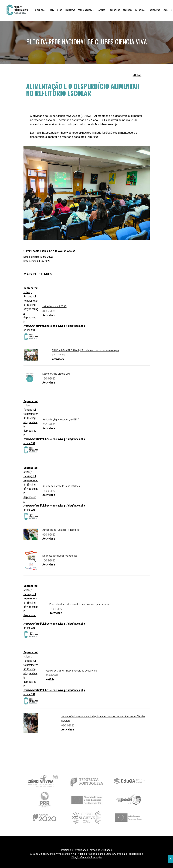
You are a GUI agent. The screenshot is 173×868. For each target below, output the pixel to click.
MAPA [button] (52, 10)
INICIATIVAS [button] (70, 10)
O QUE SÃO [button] (40, 10)
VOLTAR (137, 75)
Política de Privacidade (74, 850)
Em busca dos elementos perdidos (60, 556)
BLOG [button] (60, 10)
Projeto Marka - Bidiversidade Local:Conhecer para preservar (80, 604)
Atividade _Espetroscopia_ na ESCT (61, 420)
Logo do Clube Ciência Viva (56, 374)
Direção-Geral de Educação (86, 858)
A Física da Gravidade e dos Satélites (61, 486)
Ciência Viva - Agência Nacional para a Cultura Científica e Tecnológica (101, 854)
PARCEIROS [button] (115, 10)
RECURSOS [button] (128, 10)
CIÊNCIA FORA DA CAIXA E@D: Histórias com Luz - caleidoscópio (85, 350)
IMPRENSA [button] (140, 10)
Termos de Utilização (100, 850)
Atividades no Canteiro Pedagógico (61, 530)
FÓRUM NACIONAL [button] (86, 10)
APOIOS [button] (102, 10)
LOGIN (165, 10)
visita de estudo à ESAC (55, 306)
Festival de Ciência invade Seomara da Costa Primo (72, 671)
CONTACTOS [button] (155, 10)
